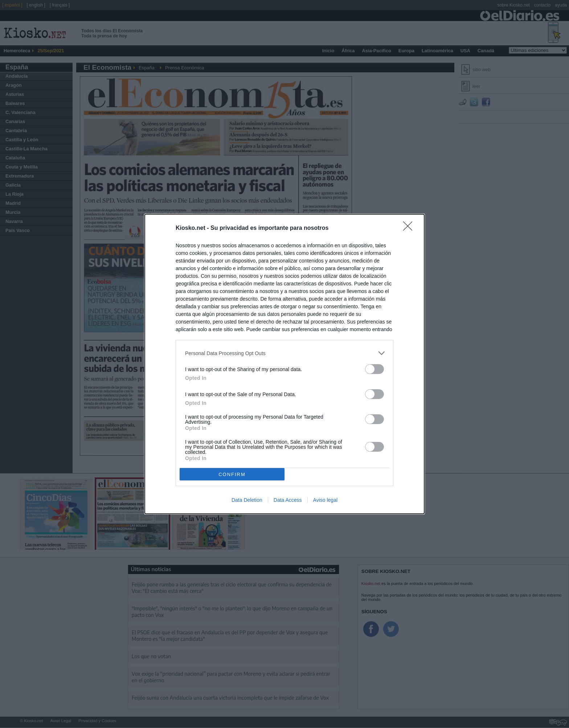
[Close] (410, 228)
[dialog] (284, 364)
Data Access (288, 500)
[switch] (374, 369)
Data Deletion (247, 500)
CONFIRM (232, 474)
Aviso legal (325, 500)
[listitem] (284, 353)
